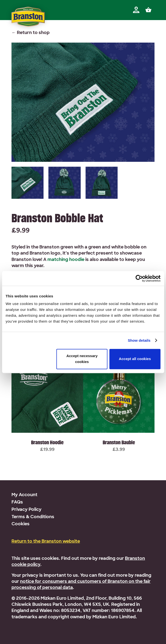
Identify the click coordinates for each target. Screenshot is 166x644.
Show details (139, 340)
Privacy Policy (27, 510)
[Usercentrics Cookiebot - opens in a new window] (139, 278)
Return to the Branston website (46, 542)
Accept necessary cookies (82, 359)
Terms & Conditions (33, 517)
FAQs (17, 502)
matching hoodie (66, 260)
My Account (24, 495)
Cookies (21, 524)
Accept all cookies (135, 359)
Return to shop (33, 33)
